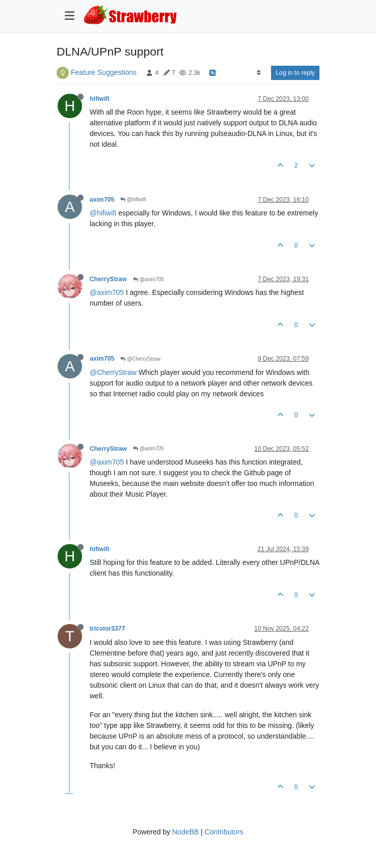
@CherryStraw (140, 359)
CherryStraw (108, 279)
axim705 (102, 200)
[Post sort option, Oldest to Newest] (259, 73)
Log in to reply (295, 73)
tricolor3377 (107, 629)
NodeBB (185, 832)
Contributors (224, 832)
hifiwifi (100, 99)
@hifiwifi (133, 199)
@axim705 (149, 279)
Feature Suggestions (104, 72)
